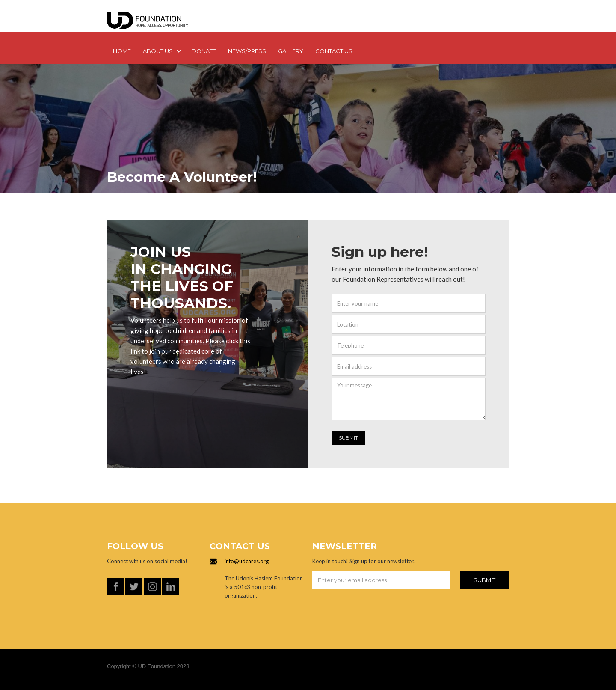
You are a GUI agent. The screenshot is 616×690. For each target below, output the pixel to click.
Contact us (334, 51)
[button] (161, 52)
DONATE (204, 51)
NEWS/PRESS (247, 51)
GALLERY (291, 51)
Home (122, 51)
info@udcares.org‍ (247, 561)
